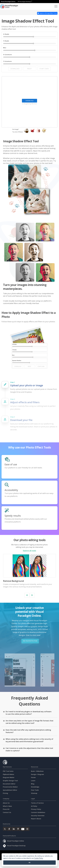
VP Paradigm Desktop (25, 1)
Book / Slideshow (37, 771)
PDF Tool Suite (8, 771)
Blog (33, 784)
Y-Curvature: (8, 61)
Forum (33, 777)
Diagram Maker (9, 777)
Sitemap (34, 793)
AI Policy (34, 806)
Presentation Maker (10, 787)
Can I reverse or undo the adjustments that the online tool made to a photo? (29, 749)
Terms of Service (37, 803)
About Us (6, 803)
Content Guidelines (38, 812)
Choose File (29, 101)
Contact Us (7, 812)
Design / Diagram (37, 774)
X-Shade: (6, 34)
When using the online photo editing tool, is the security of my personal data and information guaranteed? (29, 740)
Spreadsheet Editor (10, 790)
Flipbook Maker (9, 774)
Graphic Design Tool (10, 781)
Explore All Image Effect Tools (47, 13)
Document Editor (9, 784)
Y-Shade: (6, 41)
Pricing (5, 793)
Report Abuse (36, 819)
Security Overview (38, 816)
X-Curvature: (8, 55)
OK (29, 863)
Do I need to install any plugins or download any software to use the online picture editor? (29, 713)
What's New (7, 806)
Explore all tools (29, 551)
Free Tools (35, 790)
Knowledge (35, 787)
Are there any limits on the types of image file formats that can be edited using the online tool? (29, 722)
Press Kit (6, 809)
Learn (33, 781)
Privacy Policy (36, 809)
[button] (27, 595)
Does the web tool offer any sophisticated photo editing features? (28, 731)
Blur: (5, 48)
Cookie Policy (39, 858)
